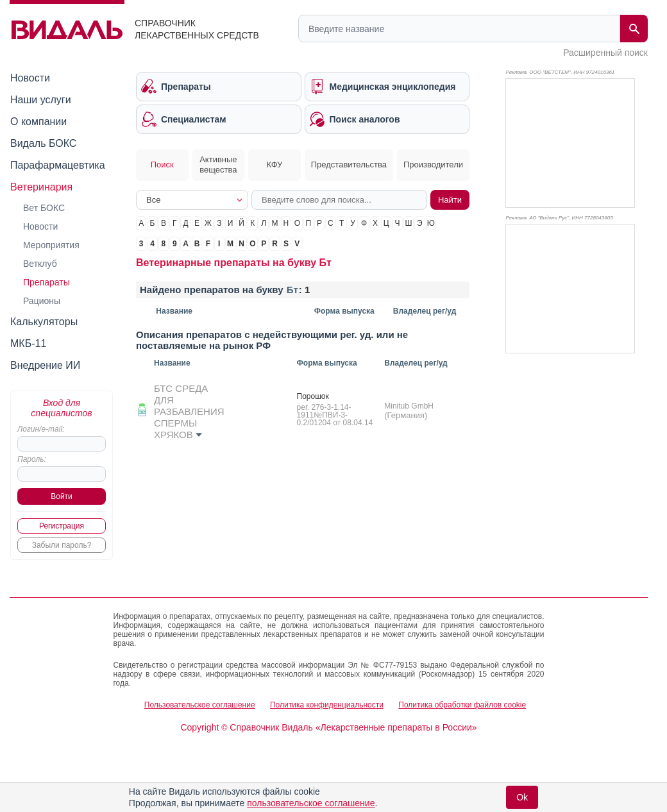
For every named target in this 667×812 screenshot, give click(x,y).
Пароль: (32, 459)
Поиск (162, 165)
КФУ (275, 165)
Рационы (42, 301)
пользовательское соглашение (311, 803)
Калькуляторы (44, 322)
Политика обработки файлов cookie (462, 705)
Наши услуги (41, 100)
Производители (433, 165)
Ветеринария (41, 187)
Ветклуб (40, 264)
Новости (30, 78)
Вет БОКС (44, 208)
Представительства (349, 165)
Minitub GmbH (409, 406)
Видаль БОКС (43, 143)
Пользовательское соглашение (200, 705)
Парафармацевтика (58, 165)
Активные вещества (218, 165)
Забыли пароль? (62, 545)
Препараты (46, 282)
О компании (38, 122)
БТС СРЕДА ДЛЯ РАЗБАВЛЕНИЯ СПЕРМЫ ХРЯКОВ (189, 411)
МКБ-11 (28, 343)
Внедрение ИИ (45, 365)
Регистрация (62, 526)
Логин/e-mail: (41, 429)
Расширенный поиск (605, 53)
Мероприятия (51, 245)
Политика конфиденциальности (327, 705)
